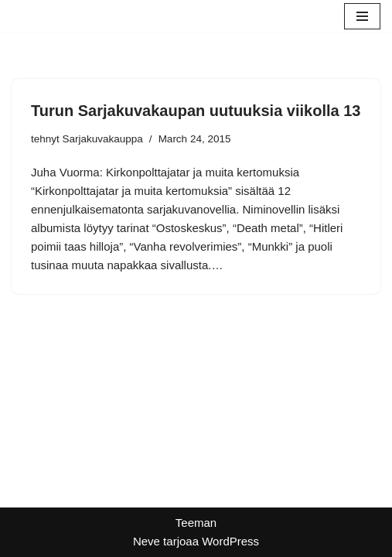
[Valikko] (362, 16)
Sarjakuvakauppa (103, 139)
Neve (147, 541)
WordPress (230, 541)
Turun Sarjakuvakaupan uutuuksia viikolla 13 (196, 111)
